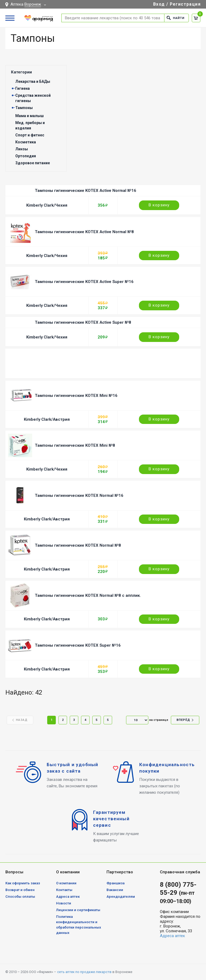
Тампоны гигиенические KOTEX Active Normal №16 (86, 191)
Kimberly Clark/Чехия (47, 205)
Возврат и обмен (20, 890)
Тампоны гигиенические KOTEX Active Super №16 (84, 282)
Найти (176, 18)
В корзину (159, 205)
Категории (21, 72)
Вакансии (115, 890)
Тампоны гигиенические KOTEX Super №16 (78, 645)
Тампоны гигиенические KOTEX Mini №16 (76, 396)
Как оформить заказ (23, 883)
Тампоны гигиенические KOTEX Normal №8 (78, 545)
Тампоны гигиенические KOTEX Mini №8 (75, 445)
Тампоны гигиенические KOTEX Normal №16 (79, 495)
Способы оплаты (20, 897)
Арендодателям (121, 897)
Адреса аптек (68, 897)
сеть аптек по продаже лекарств (84, 972)
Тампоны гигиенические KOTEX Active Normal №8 (84, 232)
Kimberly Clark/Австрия (47, 419)
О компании (66, 883)
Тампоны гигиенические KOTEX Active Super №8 (83, 322)
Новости (64, 903)
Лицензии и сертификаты (78, 910)
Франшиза (115, 883)
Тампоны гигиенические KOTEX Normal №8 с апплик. (88, 595)
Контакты (64, 890)
